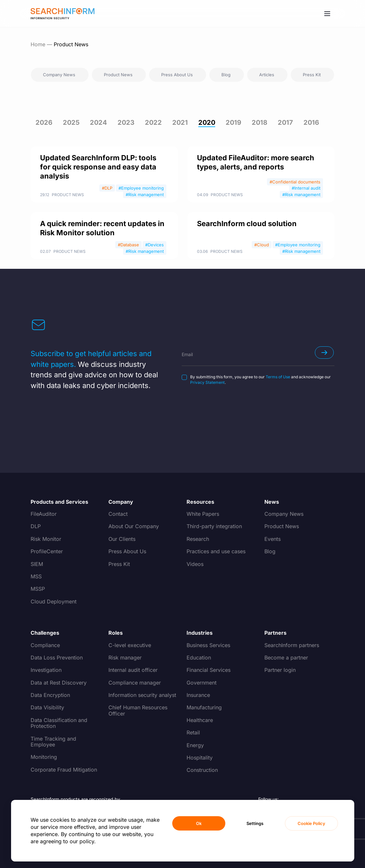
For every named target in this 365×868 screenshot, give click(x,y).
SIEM (37, 564)
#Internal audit (306, 188)
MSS (36, 576)
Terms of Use (278, 377)
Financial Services (209, 670)
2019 (233, 123)
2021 (180, 123)
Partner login (280, 670)
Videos (195, 564)
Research (198, 539)
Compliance (45, 645)
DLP (36, 526)
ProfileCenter (47, 551)
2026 (44, 123)
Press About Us (127, 551)
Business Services (208, 645)
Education (199, 658)
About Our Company (134, 526)
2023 (126, 123)
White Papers (203, 514)
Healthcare (200, 720)
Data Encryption (50, 695)
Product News (68, 195)
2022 (153, 123)
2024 (98, 123)
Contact (118, 514)
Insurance (198, 695)
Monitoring (44, 757)
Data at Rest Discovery (59, 683)
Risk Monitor (46, 539)
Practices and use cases (216, 551)
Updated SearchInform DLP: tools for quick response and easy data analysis (98, 167)
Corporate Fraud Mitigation (64, 770)
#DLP (107, 188)
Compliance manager (135, 683)
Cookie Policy (311, 823)
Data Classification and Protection (59, 723)
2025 (71, 123)
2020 (207, 123)
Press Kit (119, 564)
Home (38, 44)
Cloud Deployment (54, 601)
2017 (285, 123)
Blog (270, 551)
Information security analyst (142, 695)
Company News (284, 514)
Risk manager (125, 658)
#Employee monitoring (141, 188)
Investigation (46, 670)
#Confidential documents (295, 182)
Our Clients (122, 539)
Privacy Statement (207, 382)
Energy (195, 745)
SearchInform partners (292, 645)
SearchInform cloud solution (247, 224)
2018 (260, 123)
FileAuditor (44, 514)
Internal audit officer (133, 670)
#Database (128, 245)
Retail (193, 732)
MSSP (38, 589)
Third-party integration (214, 526)
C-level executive (130, 645)
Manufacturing (204, 707)
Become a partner (286, 658)
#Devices (154, 245)
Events (273, 539)
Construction (202, 770)
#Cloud (262, 245)
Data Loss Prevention (57, 658)
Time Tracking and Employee (53, 742)
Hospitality (200, 758)
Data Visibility (47, 707)
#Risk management (145, 195)
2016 (311, 123)
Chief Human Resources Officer (138, 710)
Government (202, 683)
